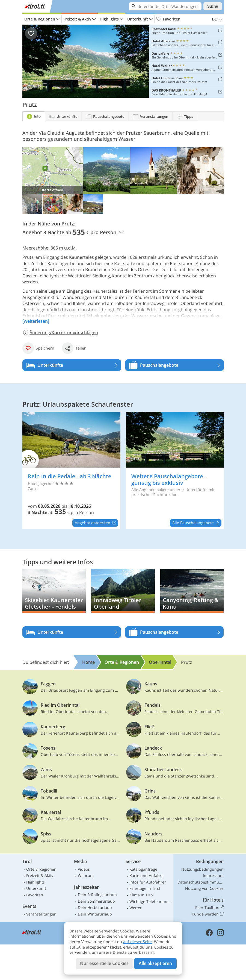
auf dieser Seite (137, 942)
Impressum (213, 875)
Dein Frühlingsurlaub (97, 895)
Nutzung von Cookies (204, 888)
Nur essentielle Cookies (104, 963)
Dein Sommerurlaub (96, 901)
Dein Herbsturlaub (95, 907)
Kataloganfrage (143, 869)
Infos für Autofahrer (148, 882)
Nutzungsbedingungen (202, 869)
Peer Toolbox (209, 908)
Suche (213, 6)
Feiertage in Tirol (145, 888)
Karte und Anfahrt (146, 875)
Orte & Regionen (40, 19)
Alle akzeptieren (155, 963)
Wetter (136, 908)
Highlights (109, 19)
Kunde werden (208, 914)
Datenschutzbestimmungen (201, 882)
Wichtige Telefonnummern (151, 901)
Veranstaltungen (41, 914)
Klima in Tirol (142, 895)
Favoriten (168, 19)
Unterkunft (138, 19)
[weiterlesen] (36, 321)
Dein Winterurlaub (95, 914)
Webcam (86, 875)
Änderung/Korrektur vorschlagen (60, 333)
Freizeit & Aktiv (77, 19)
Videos (84, 869)
